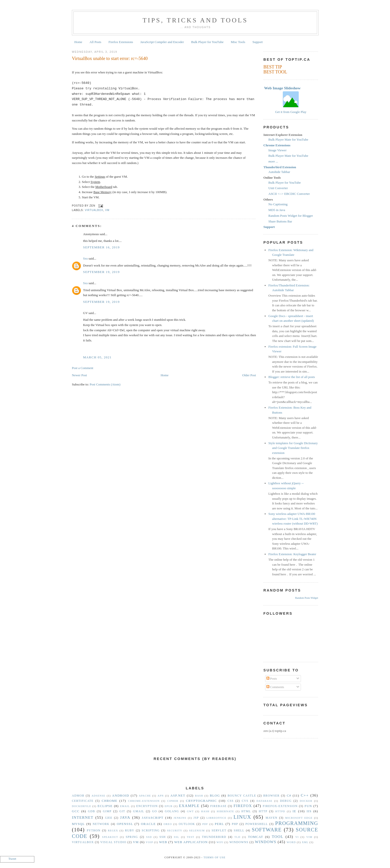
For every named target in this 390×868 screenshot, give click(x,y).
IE (294, 811)
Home (78, 42)
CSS (231, 801)
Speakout (110, 837)
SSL (177, 837)
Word (291, 842)
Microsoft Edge (299, 818)
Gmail (139, 811)
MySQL (78, 824)
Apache (145, 796)
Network (101, 824)
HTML (246, 811)
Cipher (173, 801)
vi (297, 837)
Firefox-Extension (280, 806)
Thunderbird (214, 837)
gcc (76, 811)
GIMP (107, 811)
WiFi (220, 842)
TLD (237, 837)
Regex (113, 831)
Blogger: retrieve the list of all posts (292, 377)
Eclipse (105, 806)
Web (163, 842)
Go (154, 811)
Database (264, 801)
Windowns (239, 842)
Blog (215, 795)
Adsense (98, 796)
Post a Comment (83, 368)
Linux (242, 817)
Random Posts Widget (307, 598)
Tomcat (256, 837)
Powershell (257, 824)
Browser (271, 796)
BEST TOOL (275, 72)
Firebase (219, 806)
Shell (239, 831)
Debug (286, 801)
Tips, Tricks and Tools (195, 20)
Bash (199, 796)
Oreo (168, 824)
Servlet (219, 831)
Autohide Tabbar (279, 172)
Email (125, 806)
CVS (245, 801)
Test (191, 837)
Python (94, 831)
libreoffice (216, 818)
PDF (205, 824)
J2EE (109, 818)
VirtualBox (94, 210)
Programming (297, 823)
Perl (219, 824)
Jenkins (180, 818)
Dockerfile (82, 806)
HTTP (263, 811)
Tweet (12, 859)
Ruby (130, 831)
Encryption (147, 806)
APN (161, 796)
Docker (306, 801)
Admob (78, 796)
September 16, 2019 (101, 247)
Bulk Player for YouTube (207, 42)
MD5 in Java (277, 210)
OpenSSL (125, 824)
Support (258, 42)
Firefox (243, 806)
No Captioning (278, 204)
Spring (132, 837)
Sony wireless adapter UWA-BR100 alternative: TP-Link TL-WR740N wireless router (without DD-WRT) (293, 519)
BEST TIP (273, 67)
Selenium (197, 831)
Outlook (187, 824)
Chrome (110, 801)
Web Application (191, 842)
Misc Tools (238, 42)
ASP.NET (178, 795)
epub (169, 806)
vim (309, 837)
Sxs (85, 258)
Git (122, 811)
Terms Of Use (214, 857)
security (175, 831)
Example (189, 806)
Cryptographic (201, 801)
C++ (305, 795)
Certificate (83, 801)
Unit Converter (278, 188)
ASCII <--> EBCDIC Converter (289, 194)
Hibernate (225, 811)
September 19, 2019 (101, 272)
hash (205, 811)
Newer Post (79, 375)
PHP (235, 824)
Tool (278, 837)
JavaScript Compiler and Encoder (162, 42)
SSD (149, 837)
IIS (309, 811)
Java (125, 817)
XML (305, 842)
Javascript (153, 818)
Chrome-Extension (144, 801)
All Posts (95, 42)
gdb (92, 811)
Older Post (249, 375)
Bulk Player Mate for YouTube (288, 139)
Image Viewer (277, 150)
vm (107, 210)
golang (172, 811)
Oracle (148, 824)
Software (267, 830)
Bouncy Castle (242, 796)
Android (121, 795)
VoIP (149, 842)
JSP (196, 818)
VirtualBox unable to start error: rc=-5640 (110, 58)
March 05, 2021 (97, 357)
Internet (83, 817)
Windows (266, 842)
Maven (272, 818)
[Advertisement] (195, 777)
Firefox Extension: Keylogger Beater (292, 554)
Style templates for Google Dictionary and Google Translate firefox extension (293, 448)
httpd (280, 811)
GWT (190, 811)
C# (289, 795)
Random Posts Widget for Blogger (291, 216)
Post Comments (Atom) (105, 384)
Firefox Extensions (121, 42)
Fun (308, 806)
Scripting (151, 831)
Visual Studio (113, 842)
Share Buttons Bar (280, 221)
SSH (163, 837)
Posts (272, 678)
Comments (275, 687)
